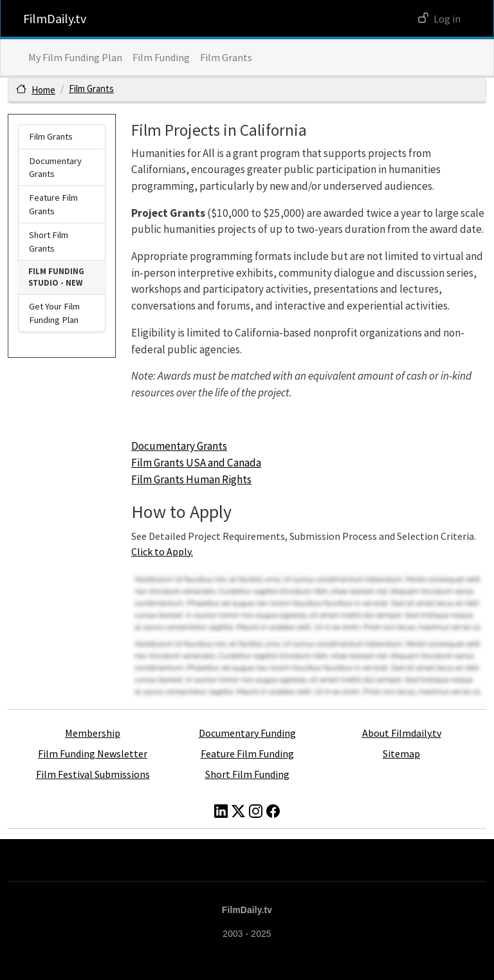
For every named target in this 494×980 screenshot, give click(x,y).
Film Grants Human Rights (191, 479)
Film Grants (226, 57)
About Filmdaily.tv (402, 733)
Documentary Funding (247, 733)
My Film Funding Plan (75, 57)
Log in (447, 19)
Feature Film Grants (53, 204)
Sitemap (401, 753)
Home (43, 90)
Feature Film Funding (247, 753)
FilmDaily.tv (55, 18)
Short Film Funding (247, 774)
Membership (93, 733)
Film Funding (161, 57)
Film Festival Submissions (93, 774)
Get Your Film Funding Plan (54, 313)
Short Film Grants (49, 241)
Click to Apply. (162, 551)
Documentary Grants (179, 446)
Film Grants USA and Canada (196, 463)
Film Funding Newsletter (93, 753)
